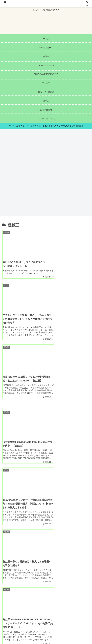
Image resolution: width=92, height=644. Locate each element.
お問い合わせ (76, 631)
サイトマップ (46, 631)
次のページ (46, 576)
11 (62, 585)
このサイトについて (16, 631)
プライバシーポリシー (46, 635)
